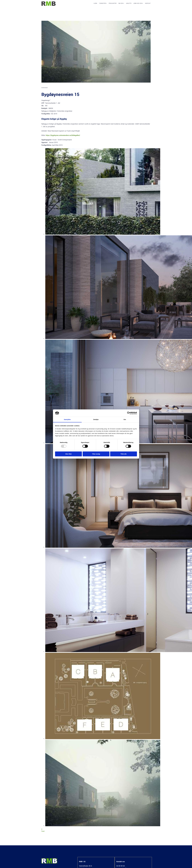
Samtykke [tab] (67, 419)
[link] (102, 4)
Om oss (121, 3)
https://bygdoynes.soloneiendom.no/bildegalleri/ (63, 135)
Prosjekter (113, 3)
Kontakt (148, 3)
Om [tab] (125, 419)
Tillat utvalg (96, 454)
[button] (105, 4)
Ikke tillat (68, 454)
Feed (43, 831)
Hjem (95, 3)
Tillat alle (124, 454)
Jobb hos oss (138, 3)
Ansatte (129, 3)
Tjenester (102, 3)
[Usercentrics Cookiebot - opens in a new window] (129, 413)
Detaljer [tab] (96, 419)
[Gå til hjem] (49, 5)
